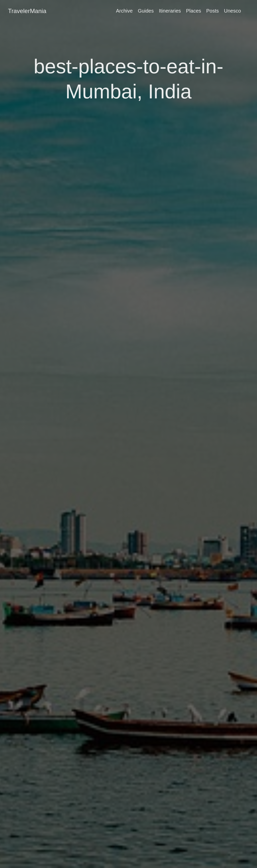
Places (194, 11)
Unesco (232, 11)
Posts (213, 11)
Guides (146, 11)
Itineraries (170, 11)
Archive (124, 11)
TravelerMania (27, 11)
